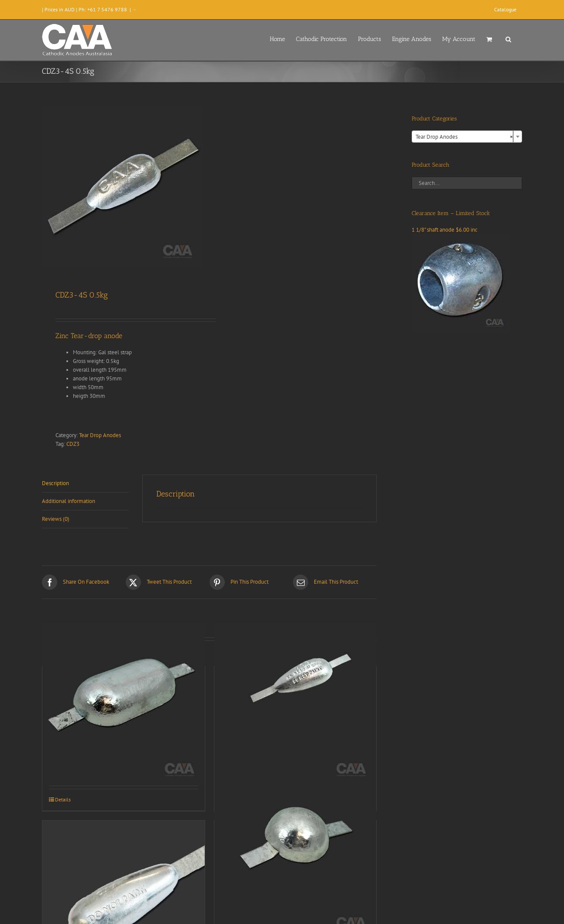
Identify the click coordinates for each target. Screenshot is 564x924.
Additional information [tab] (69, 501)
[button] (508, 38)
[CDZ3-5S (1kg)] (296, 705)
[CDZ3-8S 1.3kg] (296, 859)
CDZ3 (73, 444)
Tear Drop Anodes (100, 435)
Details (63, 799)
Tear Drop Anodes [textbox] (464, 137)
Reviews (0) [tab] (56, 519)
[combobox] (467, 137)
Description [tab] (55, 483)
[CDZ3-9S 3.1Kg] (124, 705)
